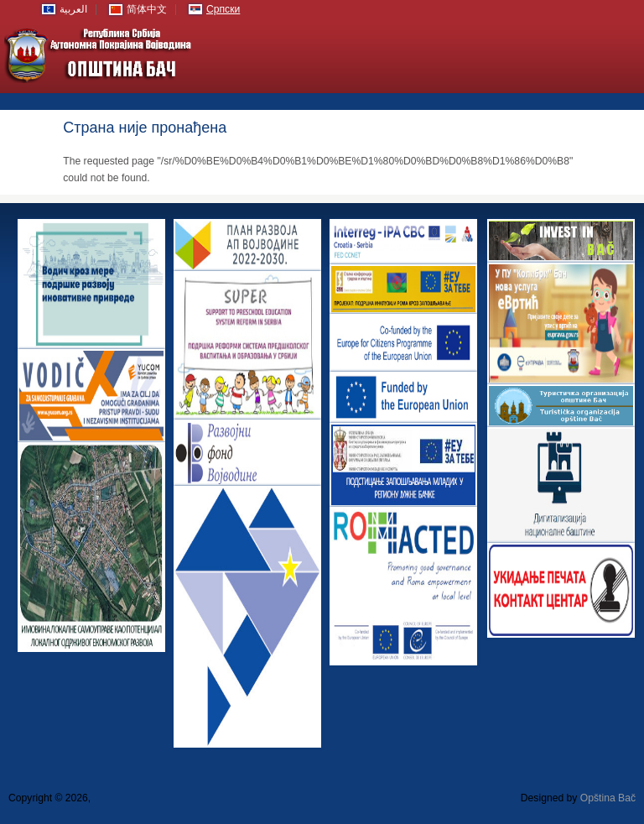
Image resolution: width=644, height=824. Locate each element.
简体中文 (147, 9)
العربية (73, 9)
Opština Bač (608, 798)
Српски (223, 9)
